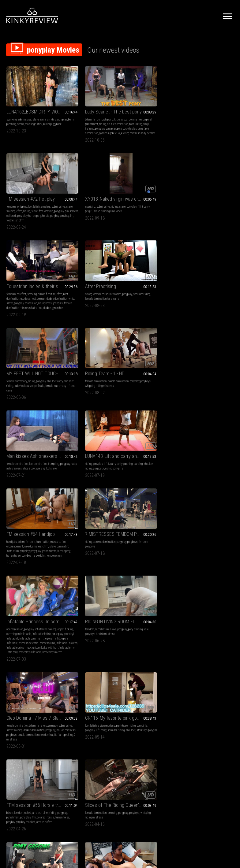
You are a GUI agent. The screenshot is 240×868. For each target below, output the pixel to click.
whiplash (70, 126)
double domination (75, 117)
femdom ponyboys (203, 283)
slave (127, 117)
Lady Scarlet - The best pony (91, 100)
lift (206, 363)
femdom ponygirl (133, 547)
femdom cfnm (163, 297)
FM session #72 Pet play (148, 100)
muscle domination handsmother (200, 467)
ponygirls (187, 363)
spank (37, 113)
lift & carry (188, 113)
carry (212, 363)
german (53, 198)
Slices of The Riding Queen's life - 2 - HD (91, 450)
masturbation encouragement (140, 283)
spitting (186, 462)
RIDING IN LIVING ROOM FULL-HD (91, 351)
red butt (215, 547)
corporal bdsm (220, 542)
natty (32, 283)
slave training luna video (218, 113)
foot (46, 198)
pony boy (101, 122)
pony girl (138, 623)
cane (195, 547)
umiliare (96, 722)
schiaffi (212, 627)
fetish (127, 538)
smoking (32, 193)
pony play (91, 122)
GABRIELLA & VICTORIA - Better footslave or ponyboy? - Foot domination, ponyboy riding (32, 611)
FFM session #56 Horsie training (32, 450)
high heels (12, 538)
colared (52, 462)
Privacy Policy (142, 796)
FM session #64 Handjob (148, 271)
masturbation (14, 704)
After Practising (80, 185)
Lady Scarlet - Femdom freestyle (208, 611)
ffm (45, 462)
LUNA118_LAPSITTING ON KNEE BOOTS (32, 530)
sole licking (199, 627)
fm (144, 126)
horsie (163, 122)
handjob (39, 704)
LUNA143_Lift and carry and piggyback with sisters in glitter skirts (91, 271)
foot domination (38, 278)
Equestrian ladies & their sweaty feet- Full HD (32, 185)
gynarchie (12, 216)
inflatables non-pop (46, 359)
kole (77, 363)
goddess (37, 198)
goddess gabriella (208, 637)
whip (104, 117)
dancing (69, 283)
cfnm (158, 113)
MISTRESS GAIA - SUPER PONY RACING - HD (91, 611)
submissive (24, 108)
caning (199, 542)
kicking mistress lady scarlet (94, 131)
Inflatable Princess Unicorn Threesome (32, 351)
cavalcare (187, 556)
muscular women (91, 193)
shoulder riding (73, 198)
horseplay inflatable (46, 391)
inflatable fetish (16, 368)
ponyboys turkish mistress (96, 363)
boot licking (93, 117)
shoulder (187, 368)
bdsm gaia (77, 632)
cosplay (163, 542)
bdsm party (91, 632)
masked (145, 297)
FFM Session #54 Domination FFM (32, 696)
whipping (88, 108)
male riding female (142, 627)
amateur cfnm (25, 471)
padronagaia (106, 632)
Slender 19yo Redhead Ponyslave (149, 611)
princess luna (14, 382)
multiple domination (88, 126)
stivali (99, 708)
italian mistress (158, 368)
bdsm (68, 108)
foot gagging (152, 462)
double (47, 211)
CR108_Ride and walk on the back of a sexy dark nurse (149, 530)
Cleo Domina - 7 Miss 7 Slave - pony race (149, 351)
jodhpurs (39, 207)
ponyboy (127, 126)
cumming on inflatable (35, 363)
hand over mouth (191, 457)
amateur (163, 108)
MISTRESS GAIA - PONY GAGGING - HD (149, 450)
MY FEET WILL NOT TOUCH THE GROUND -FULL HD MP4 (149, 185)
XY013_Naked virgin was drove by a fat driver (208, 100)
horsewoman (202, 556)
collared (128, 122)
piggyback (99, 283)
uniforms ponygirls (28, 542)
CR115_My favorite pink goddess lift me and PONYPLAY (208, 351)
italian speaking (133, 377)
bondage (209, 538)
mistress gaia (132, 476)
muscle (228, 462)
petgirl (199, 113)
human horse (22, 467)
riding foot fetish (42, 632)
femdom (77, 108)
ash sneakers (44, 283)
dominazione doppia (205, 632)
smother (206, 457)
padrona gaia (166, 471)
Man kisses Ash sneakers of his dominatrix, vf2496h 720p (32, 271)
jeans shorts (142, 292)
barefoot (21, 193)
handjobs (129, 278)
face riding (37, 713)
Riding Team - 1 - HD (202, 185)
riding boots (27, 207)
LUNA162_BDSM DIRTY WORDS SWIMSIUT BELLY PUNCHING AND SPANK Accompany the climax (32, 100)
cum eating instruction (150, 287)
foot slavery (25, 632)
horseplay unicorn (16, 395)
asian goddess (203, 359)
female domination (193, 193)
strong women (73, 193)
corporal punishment (90, 113)
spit (194, 462)
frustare (195, 641)
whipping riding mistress (218, 198)
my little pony (44, 372)
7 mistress (150, 377)
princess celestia (41, 377)
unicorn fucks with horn (34, 386)
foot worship (138, 117)
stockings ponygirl (203, 368)
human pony (152, 122)
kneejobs (11, 542)
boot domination (22, 198)
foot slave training (45, 623)
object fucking (14, 363)
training (69, 122)
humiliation (160, 278)
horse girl (150, 623)
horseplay (31, 368)
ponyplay (11, 113)
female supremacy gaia (154, 476)
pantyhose (219, 359)
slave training (40, 108)
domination (218, 457)
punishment (163, 117)
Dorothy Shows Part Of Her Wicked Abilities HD (91, 530)
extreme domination (201, 278)
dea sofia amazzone (88, 717)
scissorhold (205, 462)
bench (214, 552)
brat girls (12, 627)
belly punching (25, 113)
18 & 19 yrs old (132, 618)
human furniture (47, 193)
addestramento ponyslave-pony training (91, 696)
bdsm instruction (90, 713)
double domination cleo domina (152, 372)
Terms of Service (101, 796)
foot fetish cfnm (156, 126)
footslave (12, 632)
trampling (12, 283)
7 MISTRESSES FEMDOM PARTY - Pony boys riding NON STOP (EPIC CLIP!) (208, 271)
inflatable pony (27, 372)
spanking (11, 108)
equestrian (13, 207)
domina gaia (150, 471)
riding (53, 108)
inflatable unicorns (34, 382)
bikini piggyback (22, 117)
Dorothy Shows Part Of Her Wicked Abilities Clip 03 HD (208, 450)
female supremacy (134, 193)
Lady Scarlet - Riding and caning (208, 530)
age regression (15, 359)
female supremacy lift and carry (155, 202)
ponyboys (198, 198)
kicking (98, 108)
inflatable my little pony (20, 391)
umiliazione (72, 713)
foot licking (27, 623)
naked (160, 283)
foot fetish (151, 108)
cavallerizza (225, 552)
